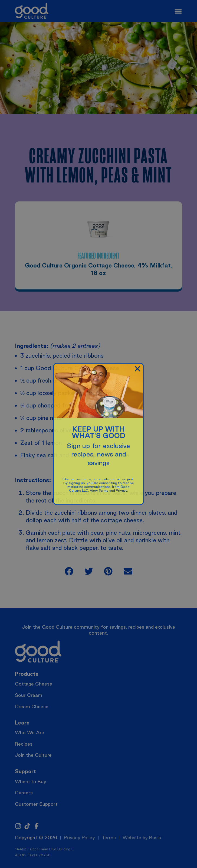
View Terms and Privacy (109, 490)
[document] (98, 434)
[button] (137, 369)
